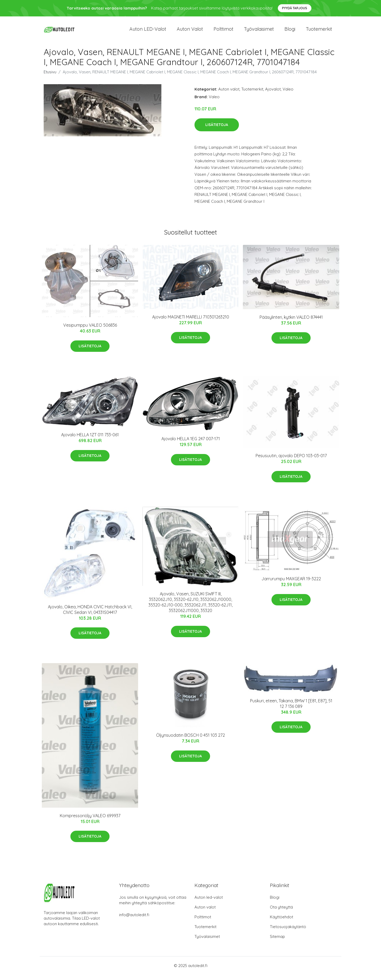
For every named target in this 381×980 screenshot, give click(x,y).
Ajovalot (273, 94)
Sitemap (277, 942)
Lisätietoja (217, 130)
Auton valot (190, 32)
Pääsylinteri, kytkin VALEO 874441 (291, 322)
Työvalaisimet (259, 32)
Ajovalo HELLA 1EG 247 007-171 (191, 444)
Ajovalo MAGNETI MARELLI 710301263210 (191, 322)
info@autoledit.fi (134, 920)
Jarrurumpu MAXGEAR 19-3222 (291, 584)
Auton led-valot (209, 903)
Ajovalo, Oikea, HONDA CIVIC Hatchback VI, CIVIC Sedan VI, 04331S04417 (90, 615)
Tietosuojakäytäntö (288, 932)
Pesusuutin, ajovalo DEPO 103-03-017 (291, 461)
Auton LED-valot (148, 32)
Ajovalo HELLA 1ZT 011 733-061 (90, 440)
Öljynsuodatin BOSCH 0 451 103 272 (190, 740)
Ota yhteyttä (281, 912)
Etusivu (50, 77)
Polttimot (223, 32)
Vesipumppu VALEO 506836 (90, 330)
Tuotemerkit (319, 32)
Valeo (288, 94)
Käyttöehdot (282, 922)
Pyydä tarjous (295, 8)
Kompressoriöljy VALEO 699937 (90, 821)
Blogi (290, 32)
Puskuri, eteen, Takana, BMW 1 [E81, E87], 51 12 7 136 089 (291, 709)
